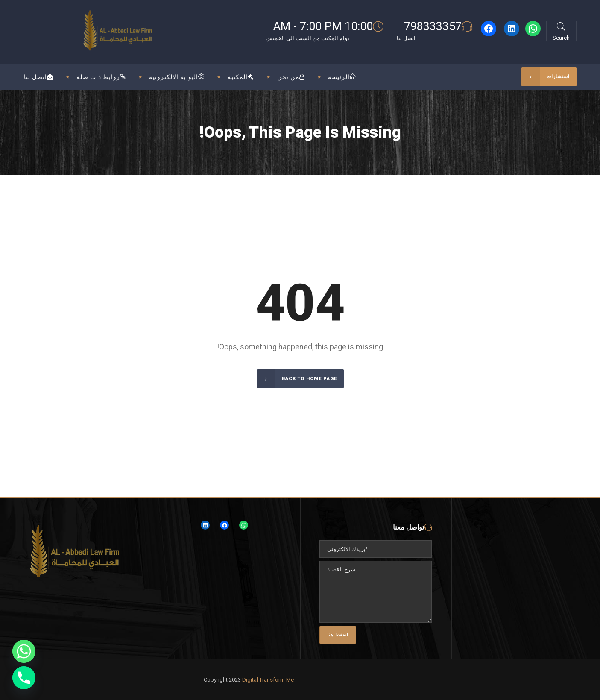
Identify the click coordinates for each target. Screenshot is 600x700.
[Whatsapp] (24, 651)
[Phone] (24, 678)
